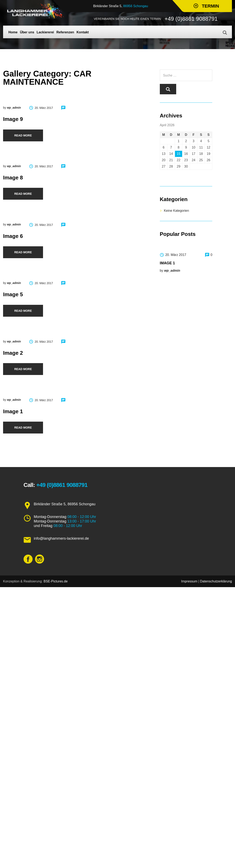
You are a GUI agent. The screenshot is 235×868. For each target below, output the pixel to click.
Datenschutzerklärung (216, 581)
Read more (23, 135)
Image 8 (13, 178)
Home (13, 32)
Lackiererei (45, 32)
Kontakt (83, 32)
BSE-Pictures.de (55, 581)
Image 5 (13, 294)
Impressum (189, 581)
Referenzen (65, 32)
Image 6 (13, 236)
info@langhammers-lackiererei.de (61, 538)
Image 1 (13, 411)
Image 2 (13, 353)
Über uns (27, 32)
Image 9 (13, 119)
